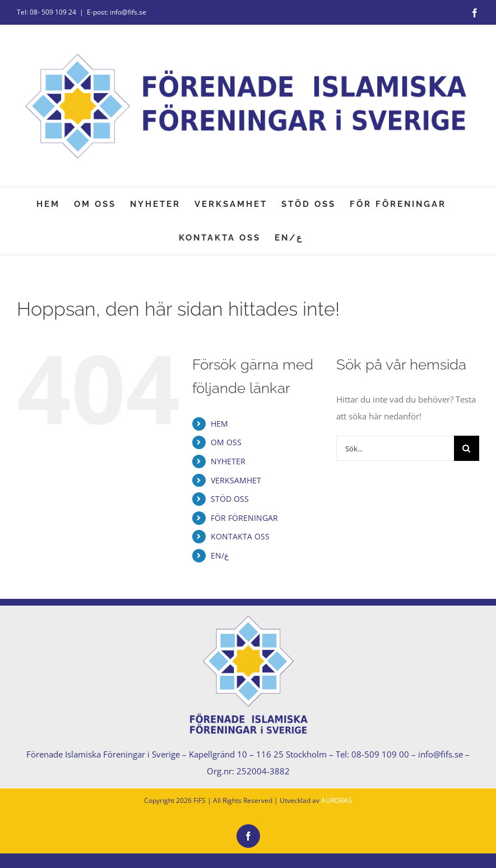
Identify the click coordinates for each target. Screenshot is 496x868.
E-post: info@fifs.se (117, 12)
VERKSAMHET (236, 480)
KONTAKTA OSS (240, 536)
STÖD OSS (230, 499)
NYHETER (228, 461)
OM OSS (226, 442)
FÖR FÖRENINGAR (244, 518)
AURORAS (337, 800)
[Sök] (467, 448)
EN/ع (220, 555)
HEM (219, 424)
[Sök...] (395, 448)
